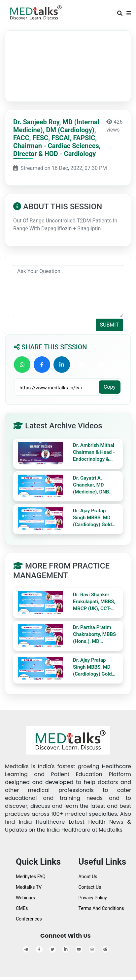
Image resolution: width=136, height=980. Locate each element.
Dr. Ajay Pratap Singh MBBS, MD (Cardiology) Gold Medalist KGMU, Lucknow (92, 518)
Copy (110, 387)
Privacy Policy (93, 898)
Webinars (25, 898)
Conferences (29, 919)
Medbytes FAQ (31, 877)
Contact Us (90, 887)
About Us (88, 877)
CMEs (22, 908)
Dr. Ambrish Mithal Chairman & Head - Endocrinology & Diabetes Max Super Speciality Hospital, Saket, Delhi (95, 452)
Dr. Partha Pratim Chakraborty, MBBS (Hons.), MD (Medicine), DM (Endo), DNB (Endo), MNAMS (95, 635)
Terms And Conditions (101, 908)
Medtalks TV (29, 887)
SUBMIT (109, 325)
